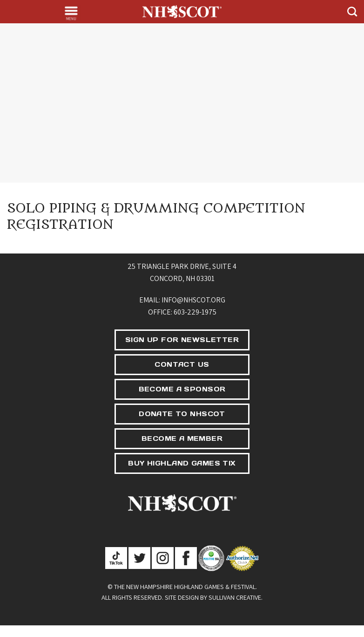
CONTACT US (182, 364)
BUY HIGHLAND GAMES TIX (182, 463)
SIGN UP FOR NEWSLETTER (182, 340)
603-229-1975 (195, 312)
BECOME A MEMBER (182, 438)
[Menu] (71, 13)
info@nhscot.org (193, 300)
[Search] (352, 11)
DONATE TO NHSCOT (182, 414)
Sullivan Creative (235, 597)
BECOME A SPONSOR (182, 389)
